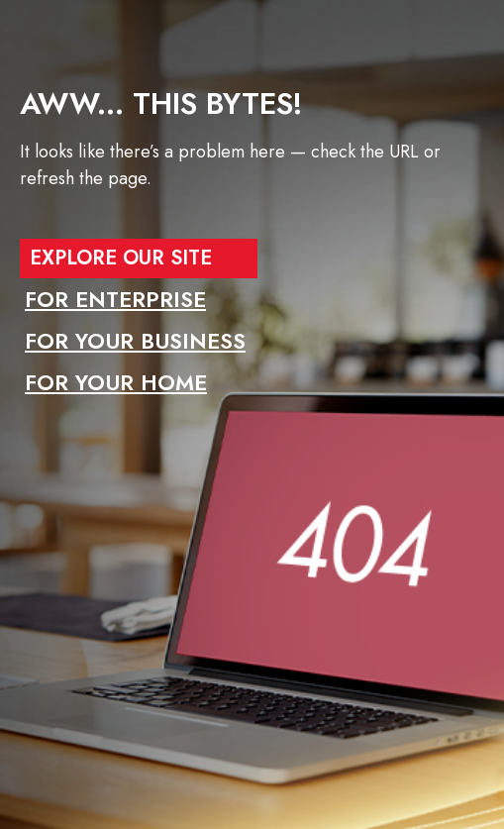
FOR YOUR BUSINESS (135, 341)
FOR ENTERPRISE (115, 299)
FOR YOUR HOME (116, 382)
